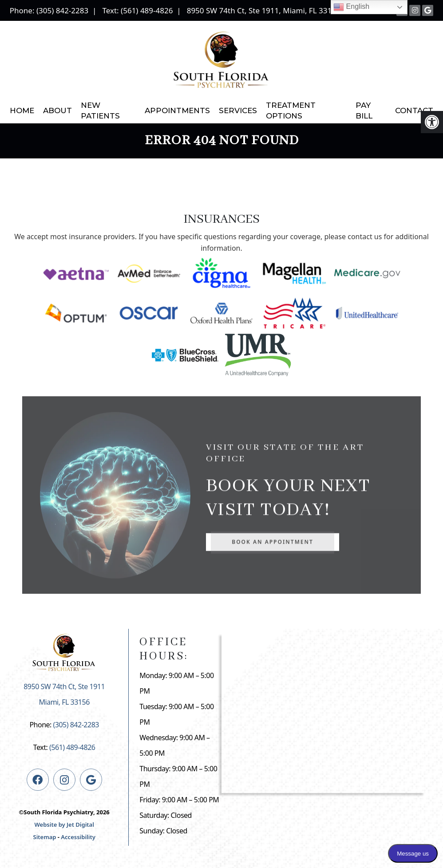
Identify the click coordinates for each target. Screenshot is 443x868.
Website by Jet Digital (64, 825)
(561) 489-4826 (147, 10)
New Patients (100, 110)
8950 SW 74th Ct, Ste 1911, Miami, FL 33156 (264, 10)
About (57, 110)
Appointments (177, 110)
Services (238, 110)
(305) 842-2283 (62, 10)
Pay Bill (364, 110)
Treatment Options (291, 110)
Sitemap (45, 837)
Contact (414, 110)
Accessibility (78, 837)
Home (22, 110)
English (351, 7)
